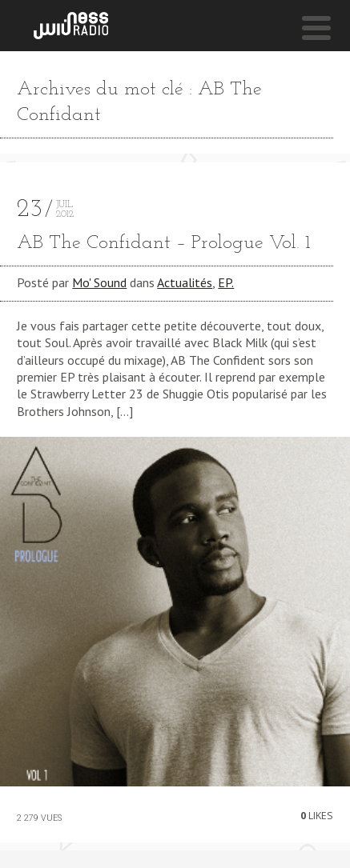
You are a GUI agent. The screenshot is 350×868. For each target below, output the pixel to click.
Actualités (185, 282)
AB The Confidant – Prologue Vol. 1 (163, 243)
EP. (226, 282)
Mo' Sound (99, 282)
